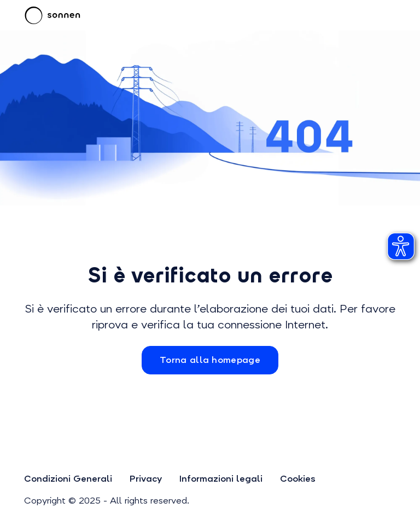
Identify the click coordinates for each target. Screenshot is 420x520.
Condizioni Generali (68, 479)
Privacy (146, 479)
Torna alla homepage (210, 360)
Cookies (298, 479)
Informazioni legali (221, 479)
